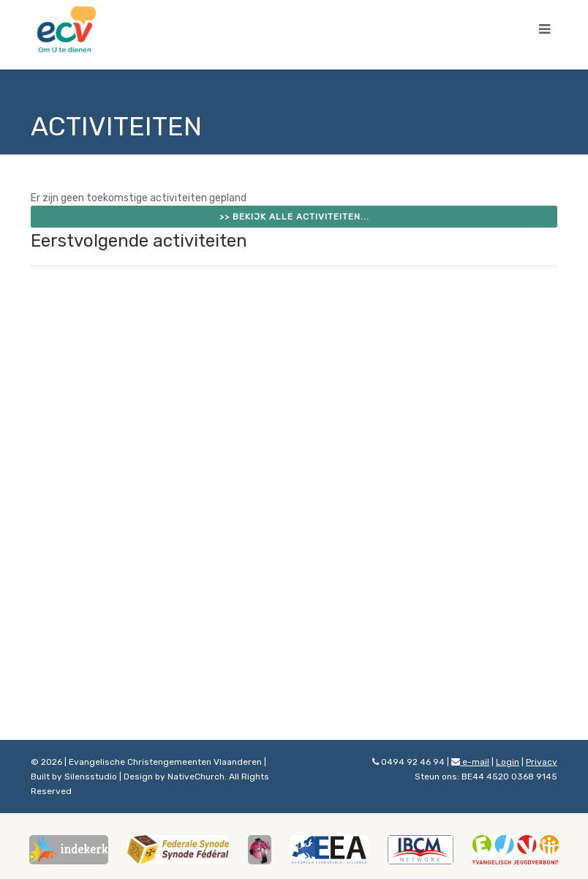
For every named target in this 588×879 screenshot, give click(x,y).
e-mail (470, 762)
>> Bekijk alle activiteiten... (294, 217)
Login (508, 762)
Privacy (542, 762)
